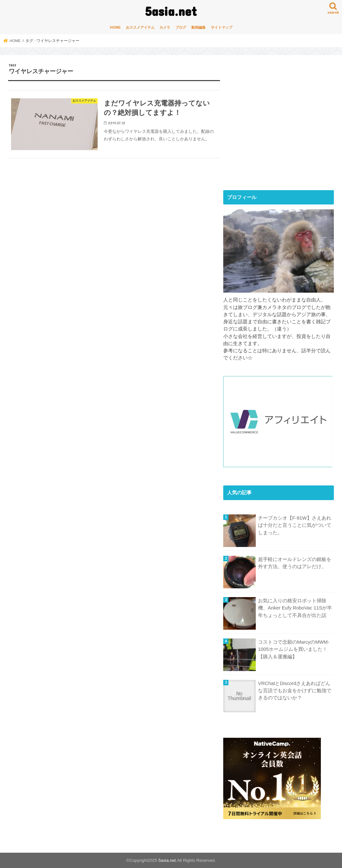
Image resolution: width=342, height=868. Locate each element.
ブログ (181, 27)
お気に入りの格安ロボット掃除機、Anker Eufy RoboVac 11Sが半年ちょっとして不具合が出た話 (295, 608)
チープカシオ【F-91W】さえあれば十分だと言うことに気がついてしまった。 (295, 525)
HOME (116, 27)
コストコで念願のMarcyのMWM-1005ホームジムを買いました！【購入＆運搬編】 (294, 649)
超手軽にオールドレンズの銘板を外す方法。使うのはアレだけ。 (295, 563)
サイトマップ (222, 27)
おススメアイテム (140, 27)
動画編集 (198, 27)
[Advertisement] (278, 128)
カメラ (165, 27)
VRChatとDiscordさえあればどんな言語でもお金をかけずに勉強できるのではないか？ (295, 691)
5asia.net (171, 11)
